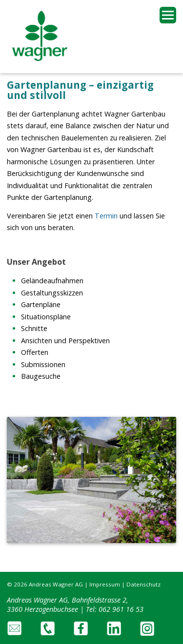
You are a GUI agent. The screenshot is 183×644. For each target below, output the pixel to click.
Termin (107, 216)
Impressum (105, 584)
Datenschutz (143, 584)
